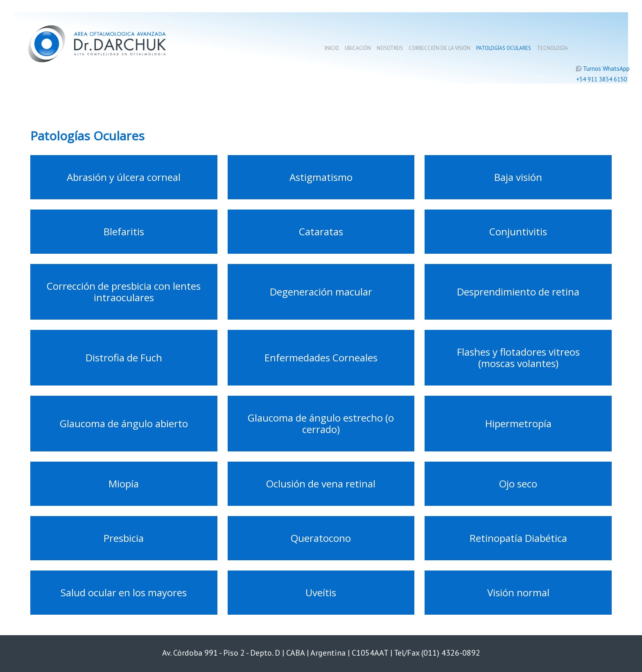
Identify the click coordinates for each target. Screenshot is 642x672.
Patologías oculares (504, 48)
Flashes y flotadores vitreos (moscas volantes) (518, 357)
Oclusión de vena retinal (321, 484)
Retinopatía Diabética (518, 538)
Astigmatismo (321, 177)
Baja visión (518, 177)
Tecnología (552, 48)
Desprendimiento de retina (518, 292)
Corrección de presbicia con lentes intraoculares (124, 292)
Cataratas (321, 231)
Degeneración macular (321, 292)
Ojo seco (518, 484)
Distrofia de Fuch (124, 357)
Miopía (124, 484)
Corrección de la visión (440, 48)
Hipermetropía (518, 423)
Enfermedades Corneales (321, 357)
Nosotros (390, 48)
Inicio (332, 48)
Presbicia (124, 538)
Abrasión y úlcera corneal (124, 177)
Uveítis (321, 592)
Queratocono (321, 538)
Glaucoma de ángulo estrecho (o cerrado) (321, 423)
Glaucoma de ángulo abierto (124, 423)
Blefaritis (124, 231)
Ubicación (358, 48)
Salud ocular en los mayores (124, 592)
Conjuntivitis (518, 231)
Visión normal (518, 592)
